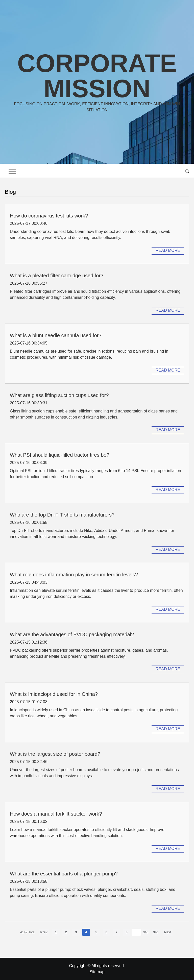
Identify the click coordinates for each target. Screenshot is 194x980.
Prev (44, 932)
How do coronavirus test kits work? (49, 216)
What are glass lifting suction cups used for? (59, 395)
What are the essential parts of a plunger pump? (64, 874)
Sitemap (97, 972)
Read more (168, 250)
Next (168, 932)
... (136, 932)
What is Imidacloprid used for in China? (54, 694)
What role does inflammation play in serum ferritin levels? (74, 575)
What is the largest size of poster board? (55, 754)
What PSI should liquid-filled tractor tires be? (60, 455)
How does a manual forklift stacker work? (56, 814)
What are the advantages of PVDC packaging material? (72, 634)
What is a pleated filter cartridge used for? (57, 276)
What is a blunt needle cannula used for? (56, 335)
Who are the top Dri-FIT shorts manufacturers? (62, 515)
